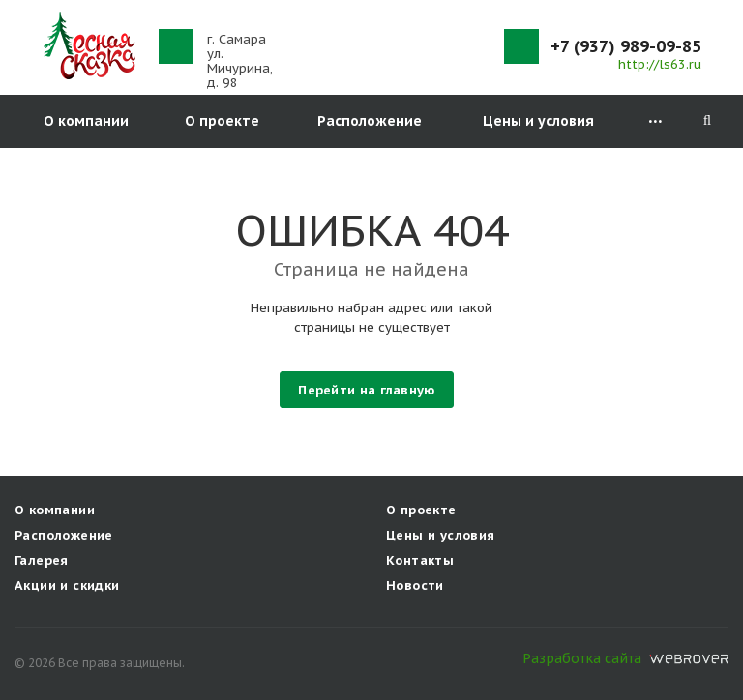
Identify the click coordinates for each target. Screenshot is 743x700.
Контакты (420, 560)
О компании (86, 121)
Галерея (42, 560)
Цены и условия (538, 121)
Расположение (370, 121)
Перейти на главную (366, 390)
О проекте (222, 121)
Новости (415, 585)
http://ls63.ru (660, 64)
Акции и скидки (67, 585)
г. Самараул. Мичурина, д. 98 (240, 61)
